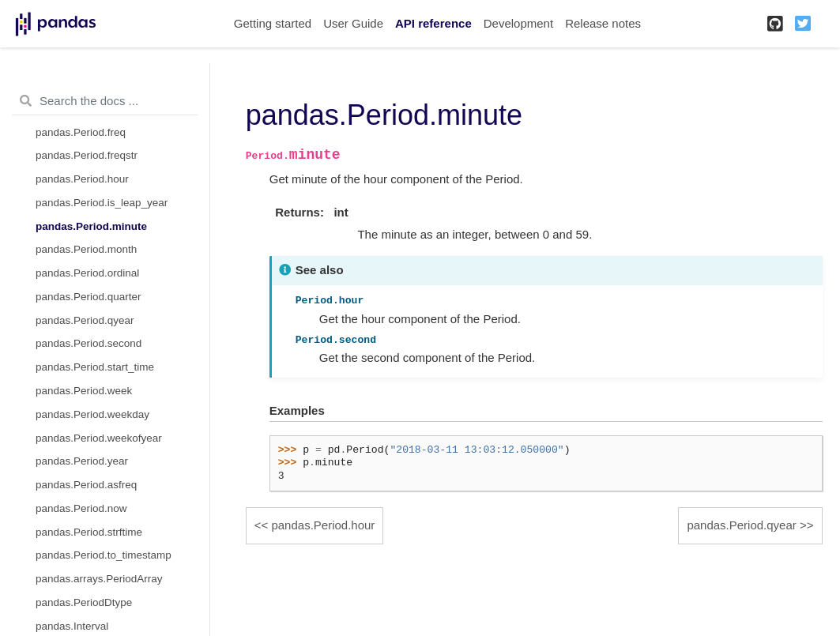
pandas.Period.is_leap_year (102, 203)
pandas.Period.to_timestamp (104, 555)
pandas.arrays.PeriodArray (99, 579)
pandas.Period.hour (82, 179)
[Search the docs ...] (105, 101)
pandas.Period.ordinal (87, 273)
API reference (433, 23)
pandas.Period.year (82, 461)
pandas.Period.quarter (89, 297)
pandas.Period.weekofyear (99, 438)
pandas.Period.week (84, 391)
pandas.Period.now (81, 508)
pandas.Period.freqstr (87, 155)
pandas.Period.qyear (85, 320)
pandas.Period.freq (81, 132)
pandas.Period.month (86, 249)
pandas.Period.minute (91, 226)
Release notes (603, 23)
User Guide (353, 23)
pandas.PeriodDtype (84, 602)
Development (518, 23)
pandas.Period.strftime (89, 532)
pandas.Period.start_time (95, 367)
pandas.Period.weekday (92, 414)
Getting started (273, 23)
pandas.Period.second (89, 343)
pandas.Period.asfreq (86, 485)
